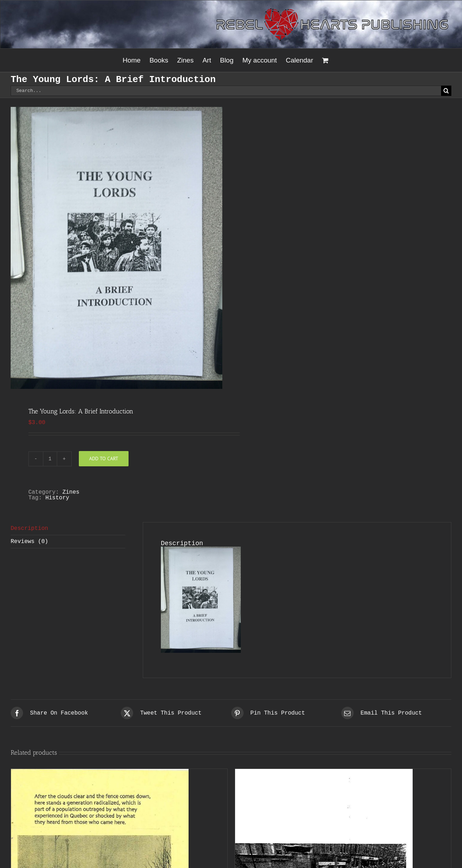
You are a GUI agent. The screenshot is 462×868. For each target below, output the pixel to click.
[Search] (446, 91)
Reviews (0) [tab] (29, 542)
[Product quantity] (50, 459)
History (57, 498)
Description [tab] (29, 528)
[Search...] (226, 91)
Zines (71, 492)
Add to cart (104, 459)
